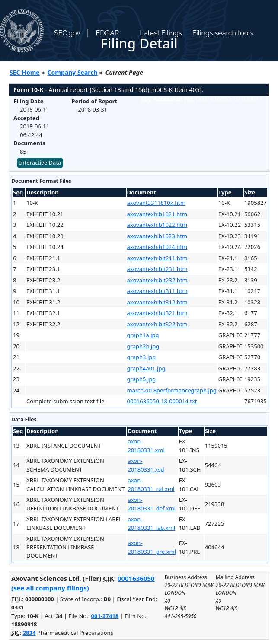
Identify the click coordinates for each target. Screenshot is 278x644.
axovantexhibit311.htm (157, 291)
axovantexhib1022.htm (157, 225)
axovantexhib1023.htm (157, 236)
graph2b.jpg (143, 346)
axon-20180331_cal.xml (151, 485)
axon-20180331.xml (146, 446)
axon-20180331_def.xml (152, 504)
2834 (29, 633)
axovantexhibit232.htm (157, 280)
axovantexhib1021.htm (157, 214)
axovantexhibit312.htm (157, 302)
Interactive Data (40, 163)
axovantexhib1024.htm (157, 247)
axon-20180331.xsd (146, 465)
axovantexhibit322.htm (157, 324)
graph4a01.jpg (146, 368)
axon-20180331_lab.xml (151, 523)
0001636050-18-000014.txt (162, 401)
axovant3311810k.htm (157, 203)
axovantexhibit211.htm (157, 258)
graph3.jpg (142, 357)
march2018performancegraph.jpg (172, 390)
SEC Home (25, 72)
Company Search (73, 72)
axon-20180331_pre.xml (152, 547)
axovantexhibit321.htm (157, 313)
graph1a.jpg (143, 335)
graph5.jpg (142, 379)
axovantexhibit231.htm (157, 269)
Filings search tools (223, 33)
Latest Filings (161, 33)
